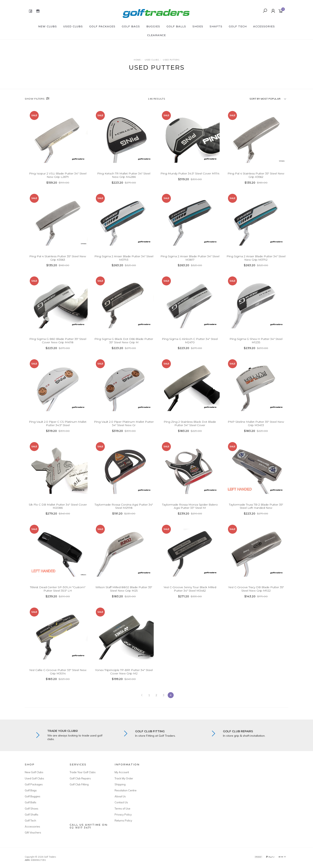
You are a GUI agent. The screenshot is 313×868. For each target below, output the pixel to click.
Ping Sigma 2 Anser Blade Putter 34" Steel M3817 (190, 258)
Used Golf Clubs (34, 778)
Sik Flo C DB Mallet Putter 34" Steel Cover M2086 (58, 507)
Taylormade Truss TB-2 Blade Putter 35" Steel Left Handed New (256, 507)
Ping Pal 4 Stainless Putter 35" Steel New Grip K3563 (58, 258)
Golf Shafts (32, 815)
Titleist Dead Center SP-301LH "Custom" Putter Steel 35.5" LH (58, 589)
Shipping (120, 784)
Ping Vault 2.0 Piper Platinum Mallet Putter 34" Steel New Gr (124, 424)
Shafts (216, 26)
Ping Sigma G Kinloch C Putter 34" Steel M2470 (190, 341)
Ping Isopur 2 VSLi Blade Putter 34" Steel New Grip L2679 (58, 175)
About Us (120, 796)
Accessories (264, 26)
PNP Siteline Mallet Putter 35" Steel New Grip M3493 (256, 424)
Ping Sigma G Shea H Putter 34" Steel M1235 (256, 341)
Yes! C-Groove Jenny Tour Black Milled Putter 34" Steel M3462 (190, 589)
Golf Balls (176, 26)
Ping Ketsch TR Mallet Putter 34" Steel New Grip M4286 (124, 175)
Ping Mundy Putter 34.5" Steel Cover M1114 (190, 173)
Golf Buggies (33, 796)
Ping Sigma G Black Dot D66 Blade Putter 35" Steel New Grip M (124, 341)
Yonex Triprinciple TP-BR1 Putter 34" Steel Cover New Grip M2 (124, 672)
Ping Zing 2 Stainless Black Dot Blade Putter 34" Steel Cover (190, 424)
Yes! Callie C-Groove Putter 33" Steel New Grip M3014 (58, 672)
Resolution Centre (126, 790)
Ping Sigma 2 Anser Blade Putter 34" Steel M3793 (124, 258)
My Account (122, 772)
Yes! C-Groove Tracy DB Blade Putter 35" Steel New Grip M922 (256, 589)
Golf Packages (102, 26)
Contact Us (121, 802)
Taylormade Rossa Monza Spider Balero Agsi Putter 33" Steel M (190, 507)
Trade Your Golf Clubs (83, 772)
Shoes (198, 26)
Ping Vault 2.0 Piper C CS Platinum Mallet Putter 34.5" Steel (58, 424)
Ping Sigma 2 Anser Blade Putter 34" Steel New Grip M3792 (256, 258)
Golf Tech (238, 26)
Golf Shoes (32, 809)
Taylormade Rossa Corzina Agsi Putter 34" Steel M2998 (124, 507)
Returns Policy (123, 820)
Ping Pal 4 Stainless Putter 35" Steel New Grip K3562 (256, 175)
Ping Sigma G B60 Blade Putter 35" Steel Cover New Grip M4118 (58, 341)
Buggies (153, 26)
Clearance (156, 35)
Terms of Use (122, 809)
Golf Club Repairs (80, 778)
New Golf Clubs (34, 772)
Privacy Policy (123, 815)
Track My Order (124, 778)
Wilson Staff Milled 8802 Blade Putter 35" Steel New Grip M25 (124, 589)
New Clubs (48, 26)
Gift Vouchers (33, 832)
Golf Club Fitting (79, 784)
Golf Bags (131, 26)
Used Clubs (73, 26)
